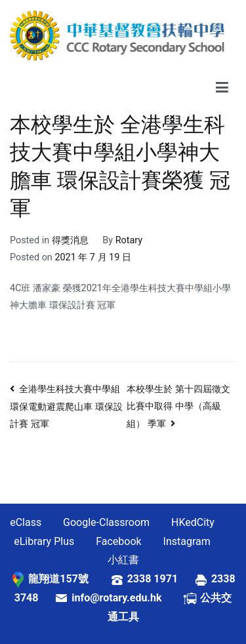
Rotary (129, 240)
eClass (26, 522)
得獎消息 (70, 240)
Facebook (118, 541)
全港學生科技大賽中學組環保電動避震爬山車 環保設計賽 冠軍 (66, 407)
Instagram (187, 541)
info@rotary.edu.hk (127, 598)
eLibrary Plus (44, 541)
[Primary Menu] (222, 88)
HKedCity (193, 522)
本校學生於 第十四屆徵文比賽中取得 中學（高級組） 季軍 (178, 406)
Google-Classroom (106, 522)
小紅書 (123, 560)
